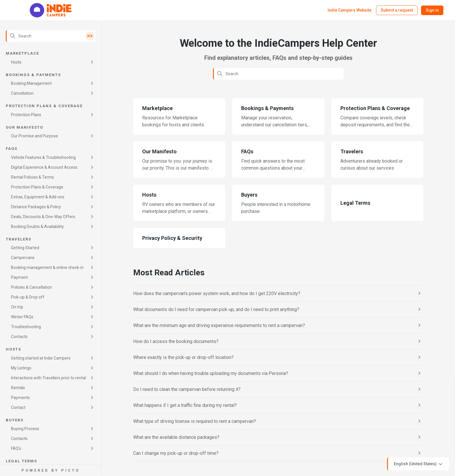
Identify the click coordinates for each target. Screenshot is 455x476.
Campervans (23, 258)
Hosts (16, 62)
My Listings (21, 368)
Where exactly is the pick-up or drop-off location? (183, 357)
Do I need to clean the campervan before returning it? (187, 389)
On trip (17, 307)
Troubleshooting (26, 327)
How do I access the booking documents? (176, 341)
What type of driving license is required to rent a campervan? (195, 421)
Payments (20, 398)
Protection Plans (26, 115)
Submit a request (397, 10)
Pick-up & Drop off (28, 297)
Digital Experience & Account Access (44, 167)
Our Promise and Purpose (35, 136)
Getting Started (25, 248)
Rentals (18, 388)
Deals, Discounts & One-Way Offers (43, 217)
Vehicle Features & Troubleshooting (43, 157)
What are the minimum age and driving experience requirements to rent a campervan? (219, 325)
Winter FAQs (22, 317)
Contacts (19, 337)
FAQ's (16, 448)
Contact (18, 407)
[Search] (51, 36)
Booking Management (31, 83)
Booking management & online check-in (47, 267)
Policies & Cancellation (31, 287)
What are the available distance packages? (176, 437)
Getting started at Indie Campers (41, 358)
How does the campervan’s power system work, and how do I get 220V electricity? (217, 293)
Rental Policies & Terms (32, 177)
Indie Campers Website (350, 10)
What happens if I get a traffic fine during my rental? (185, 405)
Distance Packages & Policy (36, 207)
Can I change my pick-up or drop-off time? (176, 453)
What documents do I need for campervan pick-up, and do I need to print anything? (216, 309)
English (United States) (419, 464)
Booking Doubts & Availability (37, 227)
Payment (19, 277)
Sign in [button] (432, 10)
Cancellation (22, 93)
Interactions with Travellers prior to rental (48, 378)
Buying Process (25, 429)
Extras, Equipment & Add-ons (38, 197)
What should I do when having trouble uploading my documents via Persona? (211, 373)
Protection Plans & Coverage (37, 187)
